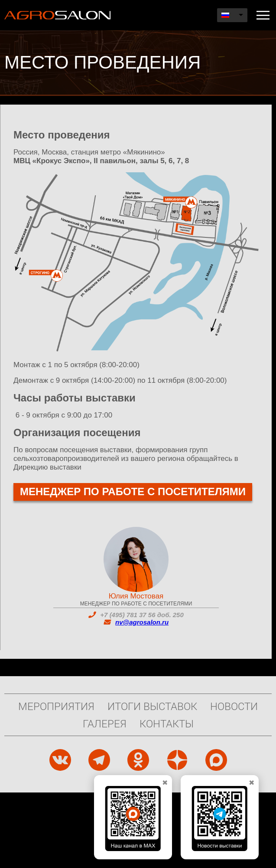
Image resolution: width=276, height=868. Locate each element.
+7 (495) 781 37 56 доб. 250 (142, 615)
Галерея (105, 723)
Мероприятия (56, 706)
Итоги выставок (152, 706)
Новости (234, 706)
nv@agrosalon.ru (142, 622)
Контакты (167, 723)
